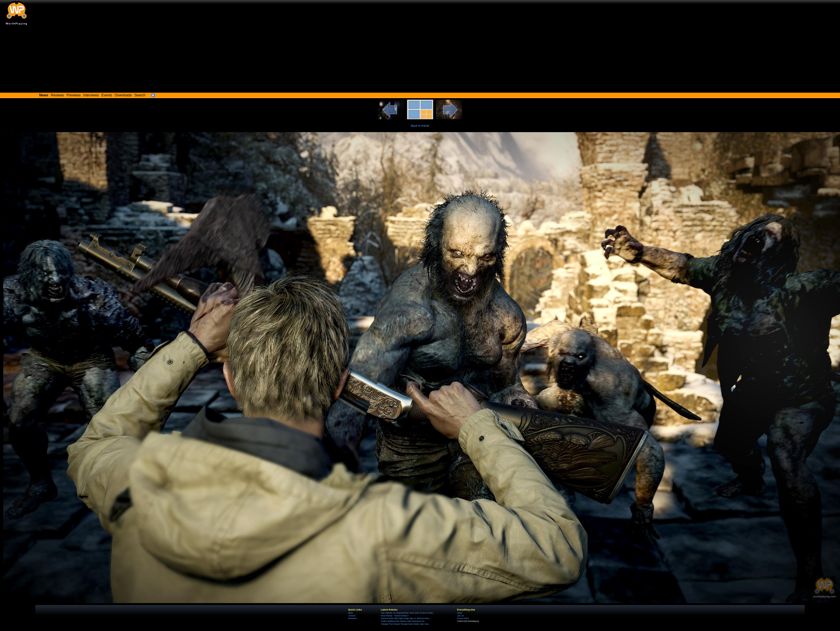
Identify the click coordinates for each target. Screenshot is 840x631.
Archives (352, 616)
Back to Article (420, 126)
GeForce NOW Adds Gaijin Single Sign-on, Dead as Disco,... (406, 618)
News (350, 613)
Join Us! (461, 616)
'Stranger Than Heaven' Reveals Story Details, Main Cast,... (406, 624)
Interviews (91, 95)
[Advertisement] (420, 60)
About (460, 613)
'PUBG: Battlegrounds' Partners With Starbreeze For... (403, 621)
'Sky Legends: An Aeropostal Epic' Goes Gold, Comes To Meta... (408, 613)
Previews (74, 95)
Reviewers (353, 618)
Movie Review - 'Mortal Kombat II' (395, 616)
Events (107, 95)
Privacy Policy (463, 618)
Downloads (123, 95)
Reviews (58, 95)
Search (140, 95)
